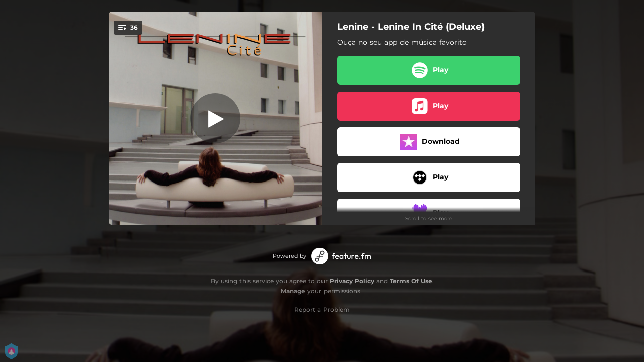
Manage (293, 291)
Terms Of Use (411, 281)
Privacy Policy (352, 281)
